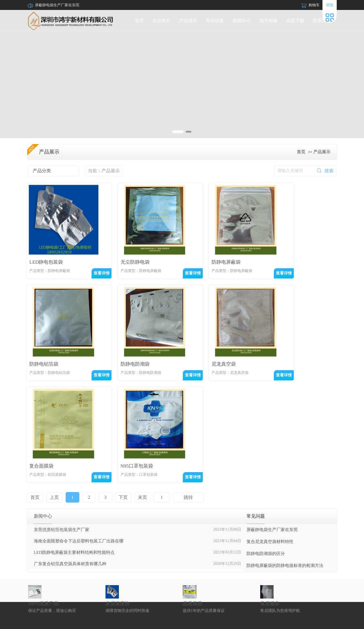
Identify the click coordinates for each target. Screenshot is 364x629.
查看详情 (90, 272)
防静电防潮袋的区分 (266, 462)
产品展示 (188, 21)
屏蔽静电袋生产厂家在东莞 (57, 5)
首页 (139, 21)
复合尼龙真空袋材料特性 (270, 450)
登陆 (330, 5)
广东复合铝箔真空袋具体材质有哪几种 (70, 473)
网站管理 (330, 622)
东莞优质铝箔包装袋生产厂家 (62, 439)
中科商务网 (311, 622)
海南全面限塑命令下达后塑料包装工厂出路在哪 (79, 450)
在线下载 (295, 21)
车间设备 (215, 21)
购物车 (314, 5)
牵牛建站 (293, 622)
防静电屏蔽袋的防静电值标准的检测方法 (285, 474)
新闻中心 (242, 21)
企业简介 (162, 21)
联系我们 (322, 21)
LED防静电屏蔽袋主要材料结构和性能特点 (74, 461)
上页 (54, 406)
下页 (121, 406)
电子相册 (268, 21)
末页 (140, 406)
